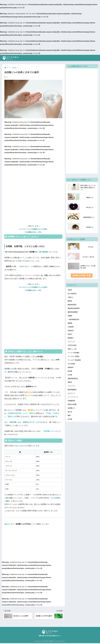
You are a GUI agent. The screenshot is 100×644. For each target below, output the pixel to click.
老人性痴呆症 (72, 294)
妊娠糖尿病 (71, 401)
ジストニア (71, 342)
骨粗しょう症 (72, 349)
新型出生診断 (72, 405)
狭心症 (70, 412)
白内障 (70, 375)
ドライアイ (71, 386)
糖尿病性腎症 (72, 305)
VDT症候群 (71, 364)
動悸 (69, 416)
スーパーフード (73, 397)
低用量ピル (71, 408)
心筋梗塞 (71, 327)
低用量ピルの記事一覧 (82, 275)
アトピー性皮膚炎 (74, 353)
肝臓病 (70, 316)
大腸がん (71, 298)
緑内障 (70, 371)
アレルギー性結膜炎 (74, 360)
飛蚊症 (70, 383)
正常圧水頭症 (72, 346)
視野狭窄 (71, 368)
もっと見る (55, 524)
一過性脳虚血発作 (74, 320)
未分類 (70, 419)
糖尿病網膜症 (72, 390)
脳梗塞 (70, 323)
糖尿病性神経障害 (74, 309)
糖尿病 (70, 301)
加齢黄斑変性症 (73, 379)
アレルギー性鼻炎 (74, 357)
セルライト (71, 394)
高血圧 (70, 334)
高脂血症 (71, 331)
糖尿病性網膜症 (73, 312)
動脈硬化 (71, 338)
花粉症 (70, 290)
